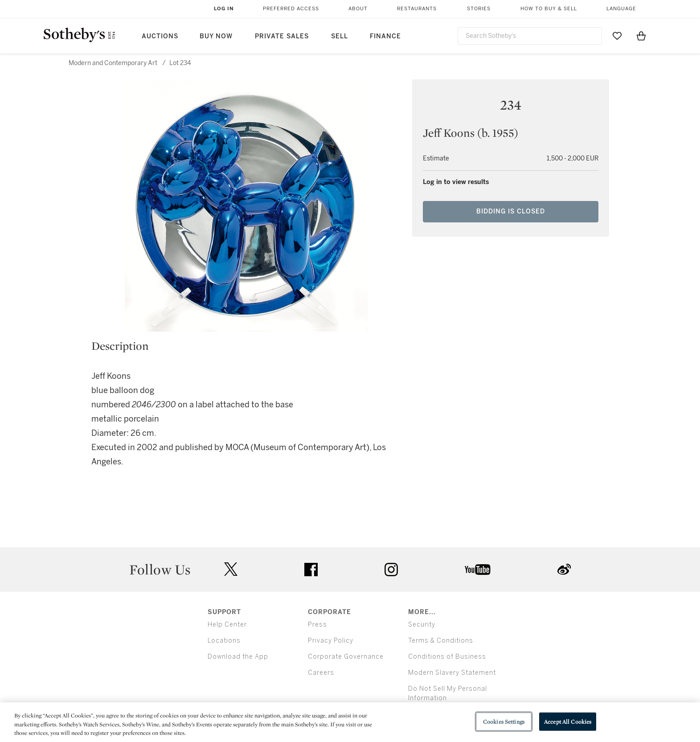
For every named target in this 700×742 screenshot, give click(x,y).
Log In (224, 9)
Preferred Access (291, 9)
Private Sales (282, 36)
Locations (224, 641)
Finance (385, 36)
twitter (231, 569)
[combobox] (530, 36)
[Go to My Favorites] (617, 36)
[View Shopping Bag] (641, 36)
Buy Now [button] (216, 36)
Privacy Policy (331, 641)
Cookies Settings (504, 721)
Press (317, 625)
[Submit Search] (592, 36)
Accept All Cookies (568, 721)
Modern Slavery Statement (452, 673)
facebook (311, 570)
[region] (350, 722)
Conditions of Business (447, 657)
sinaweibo (564, 569)
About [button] (358, 9)
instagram (391, 570)
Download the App (238, 657)
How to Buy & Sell (549, 9)
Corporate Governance (346, 657)
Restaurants (417, 9)
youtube (478, 570)
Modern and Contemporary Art (113, 63)
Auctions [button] (160, 36)
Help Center (227, 625)
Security (422, 625)
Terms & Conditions (441, 641)
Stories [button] (479, 9)
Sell (340, 36)
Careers (321, 673)
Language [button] (621, 9)
